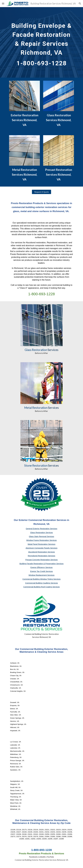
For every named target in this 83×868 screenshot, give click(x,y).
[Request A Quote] (41, 192)
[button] (3, 3)
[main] (41, 42)
